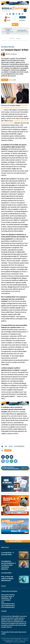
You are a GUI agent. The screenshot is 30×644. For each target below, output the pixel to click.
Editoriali (18, 38)
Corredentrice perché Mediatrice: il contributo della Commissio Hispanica (8, 565)
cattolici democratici (19, 446)
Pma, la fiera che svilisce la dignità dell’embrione (7, 578)
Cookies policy (14, 632)
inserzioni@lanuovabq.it (8, 607)
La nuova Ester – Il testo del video (7, 553)
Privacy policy (5, 632)
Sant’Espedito (22, 30)
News (9, 17)
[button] (15, 24)
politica (11, 446)
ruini (6, 446)
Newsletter (22, 20)
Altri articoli (15, 541)
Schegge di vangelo (8, 30)
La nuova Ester (6, 573)
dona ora (22, 17)
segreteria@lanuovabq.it (8, 605)
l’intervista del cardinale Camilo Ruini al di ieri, (15, 107)
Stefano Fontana (11, 54)
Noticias (9, 20)
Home (12, 38)
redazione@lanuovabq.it (8, 604)
